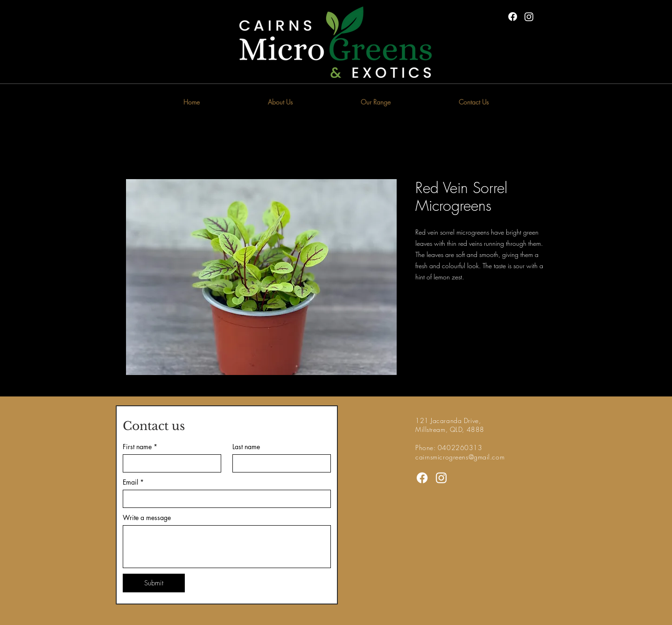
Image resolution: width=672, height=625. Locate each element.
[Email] (224, 499)
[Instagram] (529, 17)
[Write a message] (227, 547)
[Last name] (279, 463)
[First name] (169, 463)
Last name (246, 447)
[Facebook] (513, 17)
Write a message (147, 517)
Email (133, 482)
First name (140, 447)
